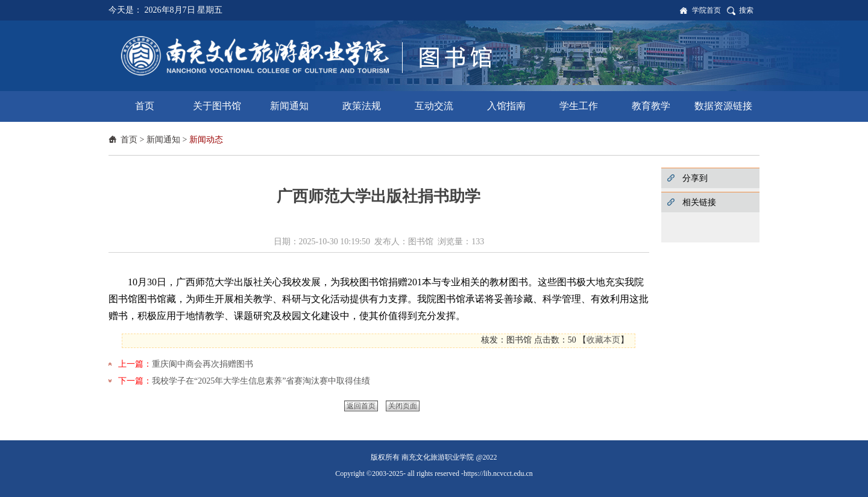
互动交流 (434, 106)
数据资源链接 (723, 106)
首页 (145, 106)
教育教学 (651, 106)
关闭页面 (403, 406)
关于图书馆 (217, 106)
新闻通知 (289, 106)
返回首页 (361, 406)
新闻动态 (206, 140)
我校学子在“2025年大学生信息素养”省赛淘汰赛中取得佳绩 (261, 381)
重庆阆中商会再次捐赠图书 (203, 364)
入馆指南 (506, 106)
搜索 (746, 10)
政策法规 (362, 106)
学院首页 (706, 10)
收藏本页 (603, 340)
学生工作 (579, 106)
